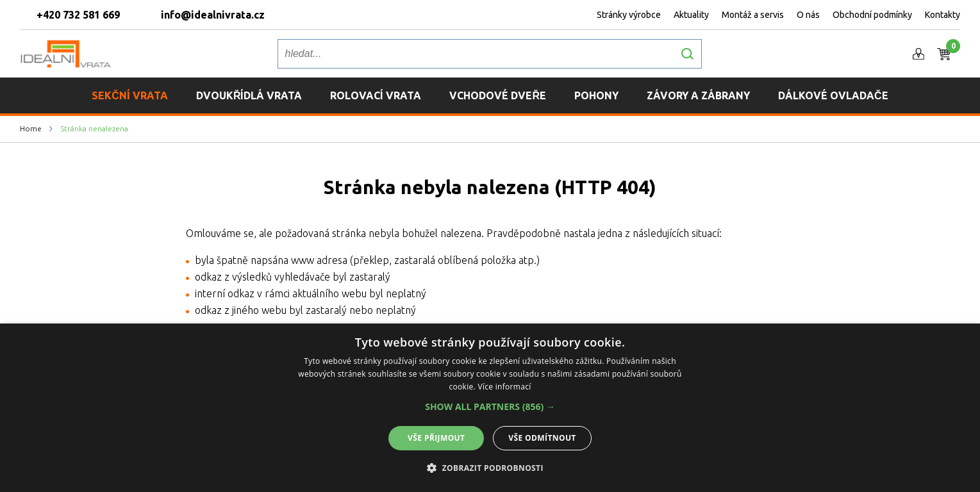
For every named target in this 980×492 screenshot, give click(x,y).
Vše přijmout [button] (436, 438)
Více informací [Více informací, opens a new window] (504, 387)
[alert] (490, 408)
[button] (490, 407)
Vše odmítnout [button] (542, 438)
